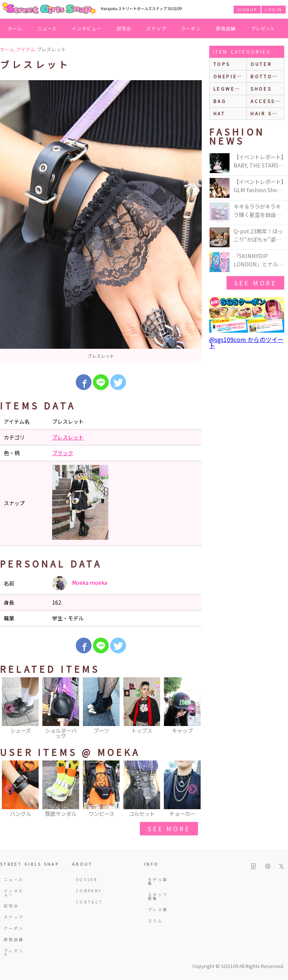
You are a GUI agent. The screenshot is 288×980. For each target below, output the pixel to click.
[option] (101, 222)
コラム (155, 921)
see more (169, 829)
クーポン (191, 28)
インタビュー (86, 28)
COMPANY (86, 891)
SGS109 (86, 879)
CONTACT (86, 902)
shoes (261, 89)
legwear (228, 89)
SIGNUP (247, 9)
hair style (267, 113)
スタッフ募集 (158, 896)
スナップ (156, 28)
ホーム (15, 28)
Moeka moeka (80, 583)
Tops (222, 64)
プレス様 (158, 909)
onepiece (229, 76)
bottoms (266, 76)
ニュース (47, 28)
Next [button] (192, 709)
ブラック (63, 453)
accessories (267, 101)
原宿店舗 (226, 28)
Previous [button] (9, 709)
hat (219, 113)
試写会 (124, 28)
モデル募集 (158, 881)
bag (220, 101)
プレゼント (263, 28)
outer (261, 64)
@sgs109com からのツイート (246, 342)
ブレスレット (68, 437)
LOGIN (274, 9)
